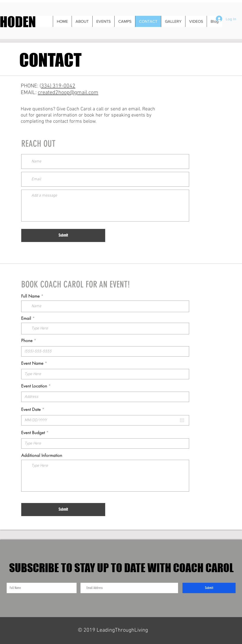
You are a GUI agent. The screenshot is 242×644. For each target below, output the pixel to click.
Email (26, 318)
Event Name (32, 363)
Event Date (34, 410)
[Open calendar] (182, 420)
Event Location (34, 386)
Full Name (30, 296)
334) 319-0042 (58, 86)
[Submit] (63, 235)
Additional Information (42, 455)
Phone (27, 341)
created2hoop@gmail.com (68, 93)
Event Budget (33, 433)
